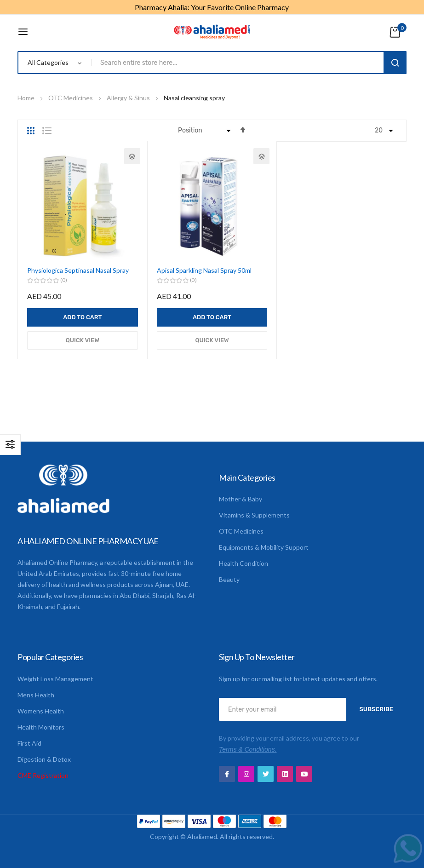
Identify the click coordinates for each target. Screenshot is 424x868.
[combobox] (239, 63)
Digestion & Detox (44, 759)
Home (27, 98)
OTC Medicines (71, 98)
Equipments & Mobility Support (264, 547)
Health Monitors (41, 727)
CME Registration (43, 775)
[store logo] (212, 32)
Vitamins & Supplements (254, 515)
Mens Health (36, 695)
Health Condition (244, 563)
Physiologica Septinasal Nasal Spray (78, 270)
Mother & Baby (241, 499)
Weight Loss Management (55, 679)
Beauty (229, 579)
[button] (132, 156)
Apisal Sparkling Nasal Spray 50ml (204, 270)
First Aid (29, 743)
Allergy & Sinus (129, 98)
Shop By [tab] (10, 445)
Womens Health (41, 711)
